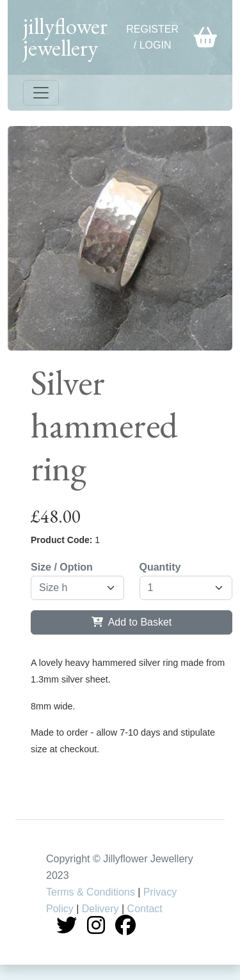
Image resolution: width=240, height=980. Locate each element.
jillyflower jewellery (65, 37)
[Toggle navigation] (41, 93)
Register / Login (152, 37)
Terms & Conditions (91, 892)
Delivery (100, 909)
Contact (145, 909)
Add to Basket (132, 622)
